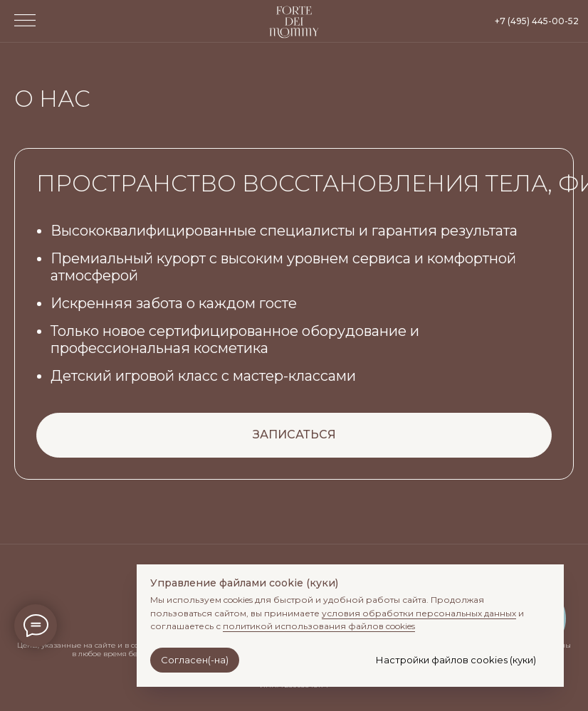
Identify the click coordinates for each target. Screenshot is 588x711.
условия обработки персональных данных (419, 613)
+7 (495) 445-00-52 (537, 21)
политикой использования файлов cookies (319, 626)
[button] (25, 21)
